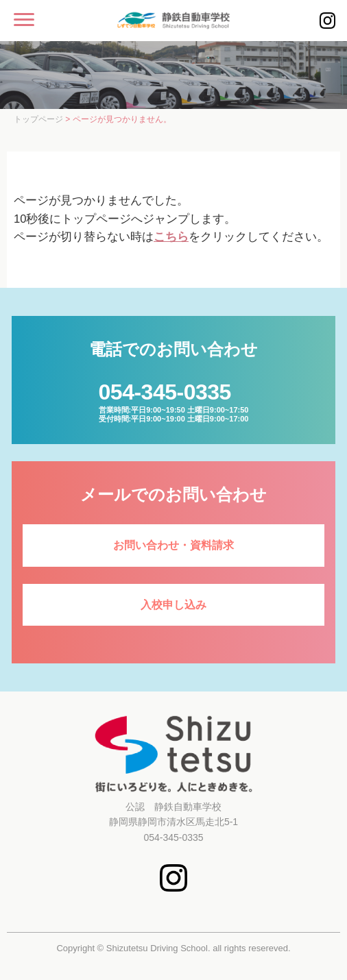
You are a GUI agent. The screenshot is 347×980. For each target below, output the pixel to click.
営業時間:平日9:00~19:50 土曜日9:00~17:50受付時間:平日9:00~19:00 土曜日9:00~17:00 (174, 401)
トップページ (38, 119)
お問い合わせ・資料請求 (173, 545)
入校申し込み (173, 605)
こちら (171, 237)
